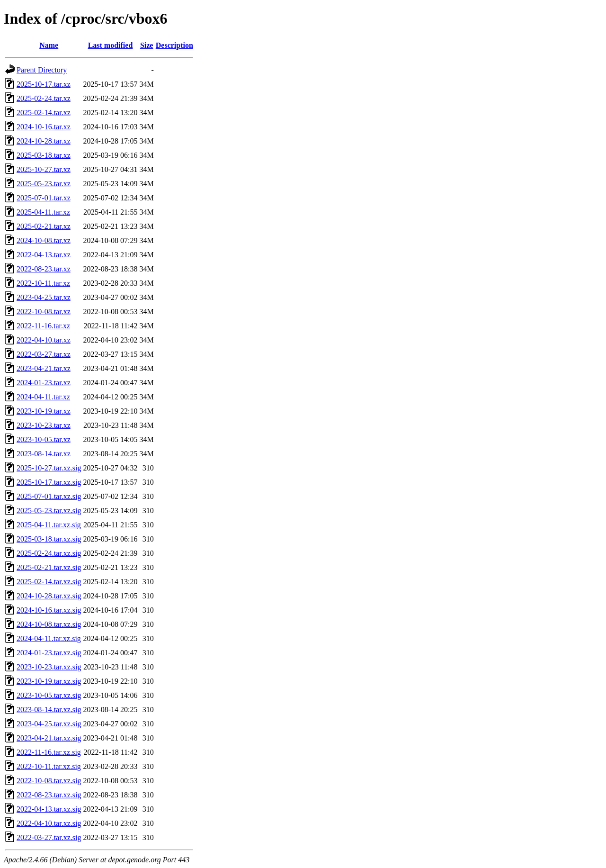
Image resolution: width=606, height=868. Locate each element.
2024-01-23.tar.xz (44, 383)
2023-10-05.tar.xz (44, 439)
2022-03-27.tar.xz (44, 354)
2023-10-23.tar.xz (44, 425)
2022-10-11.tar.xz (43, 283)
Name (49, 45)
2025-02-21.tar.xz (44, 226)
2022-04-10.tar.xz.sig (49, 823)
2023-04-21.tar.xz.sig (49, 738)
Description (174, 45)
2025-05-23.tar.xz (44, 184)
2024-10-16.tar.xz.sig (49, 610)
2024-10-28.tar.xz (44, 141)
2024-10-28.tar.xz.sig (49, 596)
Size (147, 45)
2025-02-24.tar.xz (44, 98)
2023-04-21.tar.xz (44, 368)
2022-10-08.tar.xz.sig (49, 781)
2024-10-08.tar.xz (44, 240)
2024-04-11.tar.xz (43, 397)
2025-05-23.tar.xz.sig (49, 511)
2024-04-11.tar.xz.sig (49, 638)
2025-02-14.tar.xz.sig (49, 582)
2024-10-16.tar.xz (44, 127)
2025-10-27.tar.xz (44, 169)
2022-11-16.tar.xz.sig (49, 752)
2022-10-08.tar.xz (44, 312)
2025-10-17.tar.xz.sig (49, 482)
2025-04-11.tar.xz (43, 212)
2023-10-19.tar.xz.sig (49, 681)
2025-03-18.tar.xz (44, 155)
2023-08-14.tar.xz (44, 454)
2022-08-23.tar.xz (44, 269)
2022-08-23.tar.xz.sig (49, 795)
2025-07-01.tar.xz (44, 198)
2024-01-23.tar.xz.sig (49, 653)
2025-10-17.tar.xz (44, 84)
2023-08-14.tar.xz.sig (49, 710)
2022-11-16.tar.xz (43, 326)
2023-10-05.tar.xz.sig (49, 695)
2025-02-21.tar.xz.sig (49, 567)
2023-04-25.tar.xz (44, 297)
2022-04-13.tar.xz (44, 255)
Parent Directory (42, 70)
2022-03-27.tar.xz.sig (49, 837)
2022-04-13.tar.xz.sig (49, 809)
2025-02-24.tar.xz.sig (49, 553)
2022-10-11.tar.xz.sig (49, 766)
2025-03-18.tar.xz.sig (49, 539)
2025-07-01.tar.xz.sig (49, 496)
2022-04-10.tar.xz (44, 340)
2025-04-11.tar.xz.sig (49, 525)
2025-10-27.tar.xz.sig (49, 468)
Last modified (111, 45)
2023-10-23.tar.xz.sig (49, 667)
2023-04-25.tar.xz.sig (49, 724)
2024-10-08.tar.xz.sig (49, 624)
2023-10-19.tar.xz (44, 411)
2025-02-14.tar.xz (44, 113)
